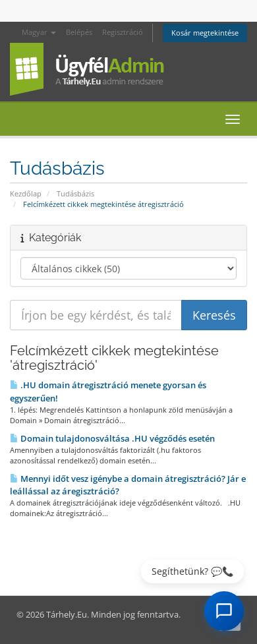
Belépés (79, 32)
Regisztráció (123, 32)
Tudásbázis (75, 193)
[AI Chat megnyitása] (224, 611)
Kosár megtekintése (205, 33)
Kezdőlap (26, 193)
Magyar (39, 32)
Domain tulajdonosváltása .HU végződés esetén (112, 438)
